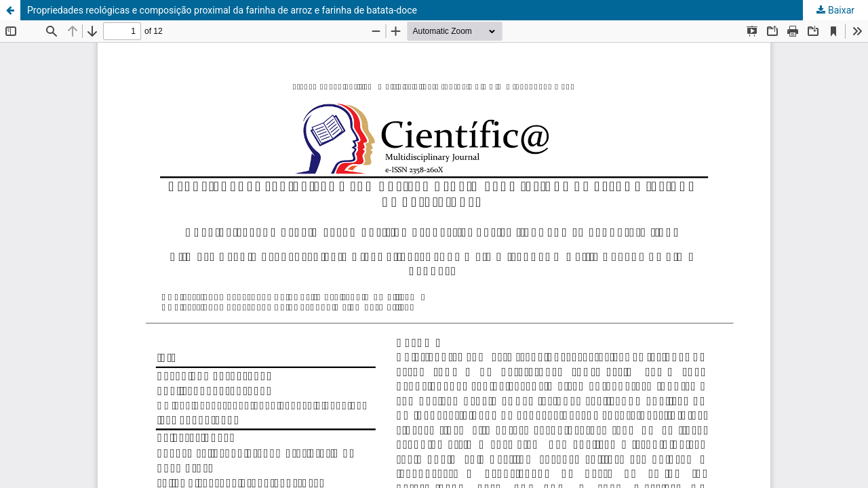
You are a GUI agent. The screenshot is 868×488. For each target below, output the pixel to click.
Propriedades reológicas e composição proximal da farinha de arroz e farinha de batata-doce (222, 10)
